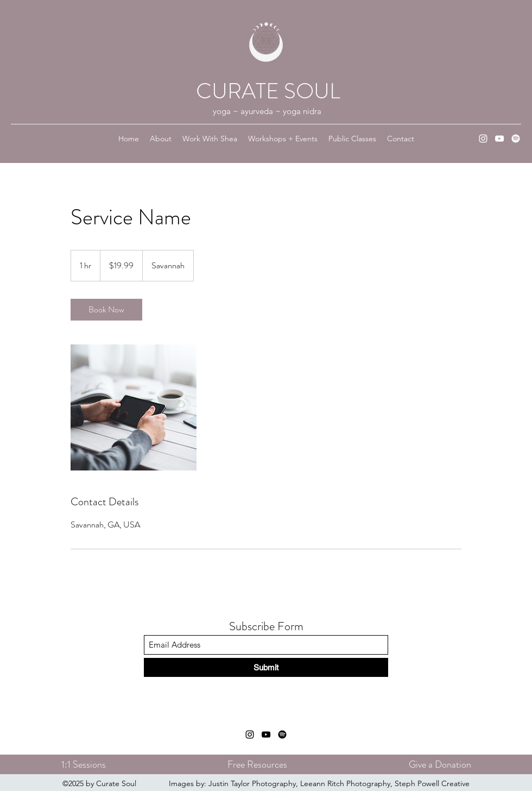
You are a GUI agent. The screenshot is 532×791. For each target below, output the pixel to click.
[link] (106, 310)
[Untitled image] (134, 407)
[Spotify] (516, 139)
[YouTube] (499, 139)
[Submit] (266, 667)
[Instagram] (483, 139)
